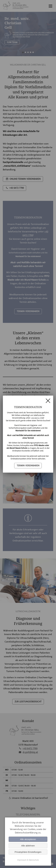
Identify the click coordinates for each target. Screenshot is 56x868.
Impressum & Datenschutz (28, 860)
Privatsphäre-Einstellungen (28, 852)
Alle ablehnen (28, 846)
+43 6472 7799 (37, 418)
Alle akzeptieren (28, 839)
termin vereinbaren (28, 466)
